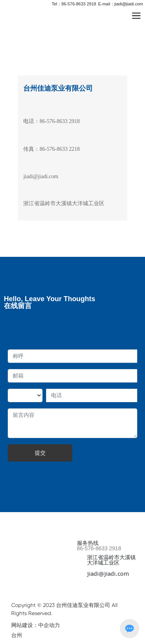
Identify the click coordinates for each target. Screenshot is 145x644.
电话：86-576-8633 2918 (51, 121)
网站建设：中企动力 (36, 625)
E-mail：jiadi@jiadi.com (121, 4)
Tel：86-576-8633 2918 (74, 4)
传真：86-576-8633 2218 (51, 149)
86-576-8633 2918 (99, 548)
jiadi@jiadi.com (41, 176)
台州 (17, 635)
